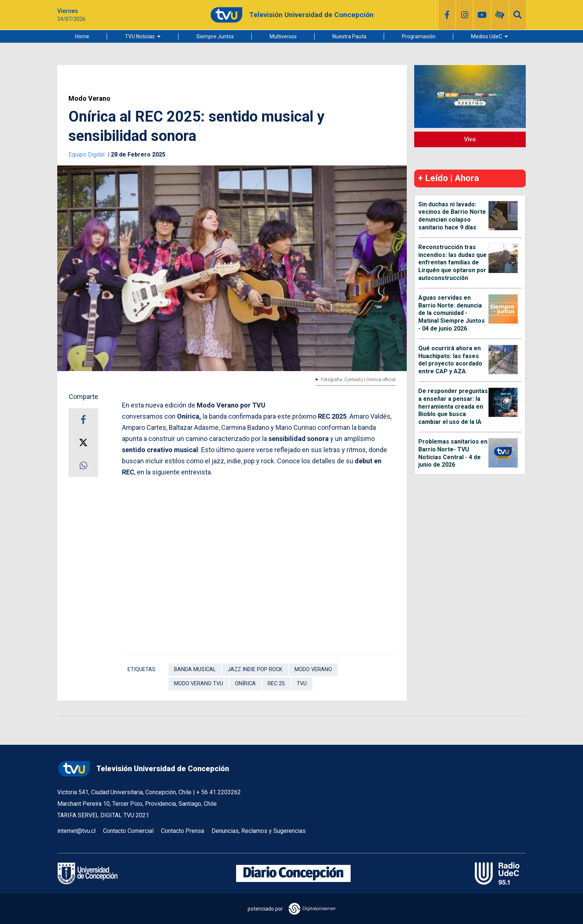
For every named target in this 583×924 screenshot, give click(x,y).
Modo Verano (89, 99)
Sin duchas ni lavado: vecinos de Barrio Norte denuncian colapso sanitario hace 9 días (452, 216)
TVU (302, 684)
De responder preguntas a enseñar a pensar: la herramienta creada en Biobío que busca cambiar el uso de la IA (453, 406)
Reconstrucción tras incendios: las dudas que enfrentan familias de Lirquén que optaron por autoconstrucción (452, 263)
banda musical (195, 669)
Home (82, 36)
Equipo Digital (87, 154)
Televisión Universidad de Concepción (143, 769)
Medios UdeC (487, 36)
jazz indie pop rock (255, 669)
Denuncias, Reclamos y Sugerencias (259, 831)
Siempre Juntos (215, 36)
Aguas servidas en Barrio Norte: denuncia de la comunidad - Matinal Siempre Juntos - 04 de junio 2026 (452, 313)
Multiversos (283, 36)
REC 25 (276, 684)
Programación (419, 36)
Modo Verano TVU (199, 684)
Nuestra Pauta (349, 36)
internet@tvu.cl (76, 831)
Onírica (245, 684)
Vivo (470, 139)
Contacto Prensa (183, 831)
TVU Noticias (140, 36)
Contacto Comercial (128, 831)
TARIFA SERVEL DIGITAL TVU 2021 (103, 815)
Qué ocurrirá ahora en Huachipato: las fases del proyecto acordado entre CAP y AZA (450, 360)
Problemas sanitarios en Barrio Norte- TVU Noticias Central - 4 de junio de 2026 (453, 453)
